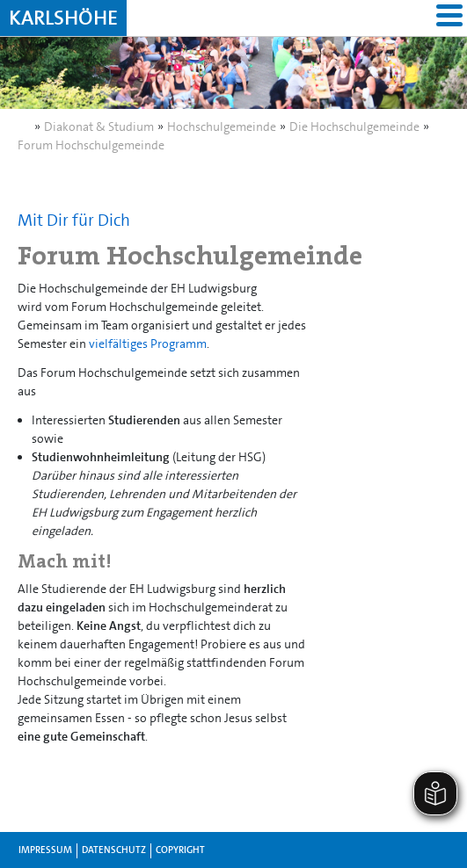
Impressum (45, 850)
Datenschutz (114, 850)
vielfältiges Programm (148, 344)
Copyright (180, 850)
